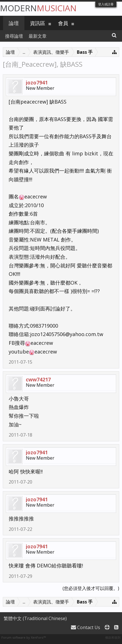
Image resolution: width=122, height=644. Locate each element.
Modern (38, 8)
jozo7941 (37, 82)
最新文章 (38, 36)
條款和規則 (113, 637)
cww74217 (38, 379)
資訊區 (38, 23)
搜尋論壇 (14, 36)
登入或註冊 (106, 4)
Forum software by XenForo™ (24, 637)
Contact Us (86, 627)
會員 (63, 23)
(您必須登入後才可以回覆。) (91, 588)
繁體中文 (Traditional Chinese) (35, 618)
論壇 (14, 23)
